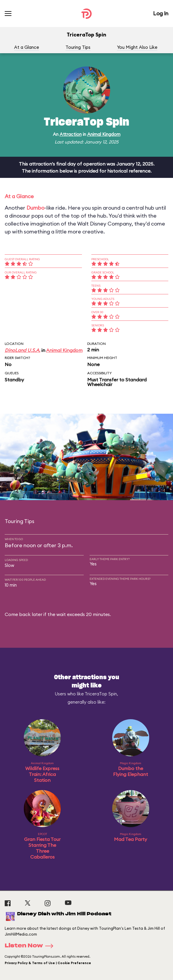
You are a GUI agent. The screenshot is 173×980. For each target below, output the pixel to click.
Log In (161, 13)
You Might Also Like (137, 47)
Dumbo (35, 208)
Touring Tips (78, 47)
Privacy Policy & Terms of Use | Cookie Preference (48, 963)
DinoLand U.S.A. (22, 350)
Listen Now (31, 946)
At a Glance (27, 47)
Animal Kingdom (104, 134)
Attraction (71, 134)
